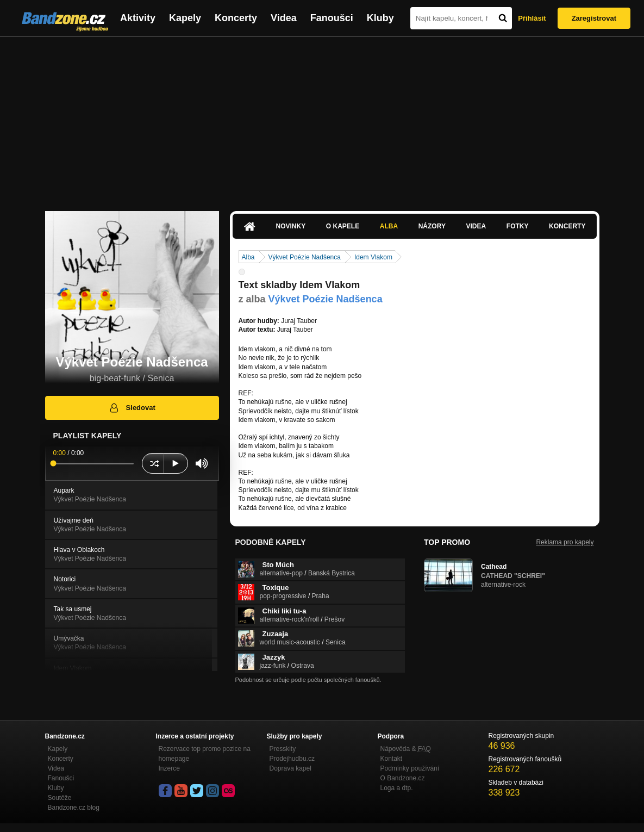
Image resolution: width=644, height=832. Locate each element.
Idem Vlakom (373, 257)
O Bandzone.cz (403, 778)
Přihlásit (532, 18)
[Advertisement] (322, 119)
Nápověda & (406, 749)
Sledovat (132, 408)
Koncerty (236, 18)
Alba (389, 226)
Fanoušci (332, 18)
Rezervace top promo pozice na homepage (205, 754)
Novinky (291, 226)
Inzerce (169, 768)
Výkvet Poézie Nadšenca (305, 257)
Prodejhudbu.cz (292, 759)
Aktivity (138, 18)
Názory (432, 226)
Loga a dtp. (397, 788)
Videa (284, 18)
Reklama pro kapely (565, 542)
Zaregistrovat (594, 18)
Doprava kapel (290, 768)
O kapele (343, 226)
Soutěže (60, 798)
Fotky (518, 226)
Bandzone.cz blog (74, 808)
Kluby (380, 18)
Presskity (283, 749)
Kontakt (392, 759)
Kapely (185, 18)
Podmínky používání (410, 768)
